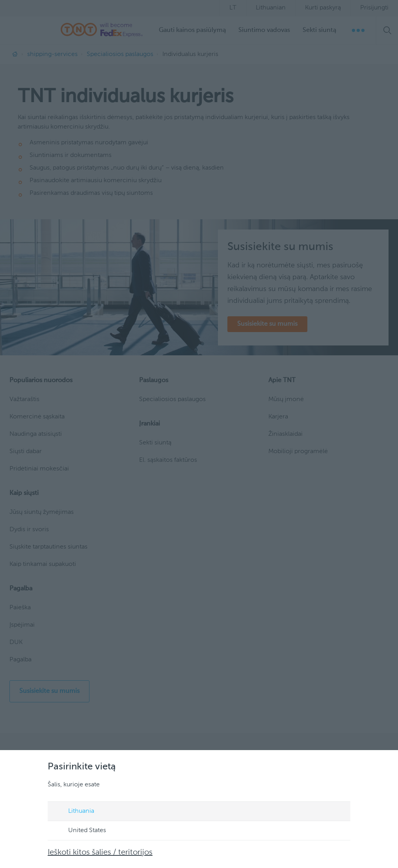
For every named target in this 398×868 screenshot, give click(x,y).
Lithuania (74, 812)
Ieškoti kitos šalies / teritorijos (100, 853)
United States (80, 831)
